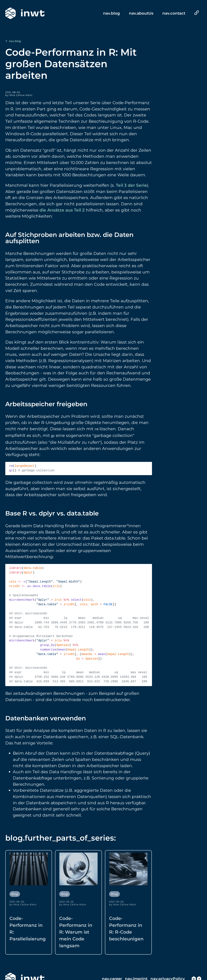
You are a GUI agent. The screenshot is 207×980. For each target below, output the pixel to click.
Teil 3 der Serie (131, 185)
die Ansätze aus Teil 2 (62, 210)
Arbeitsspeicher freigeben (46, 404)
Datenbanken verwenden (46, 717)
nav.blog (13, 41)
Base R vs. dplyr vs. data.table (52, 512)
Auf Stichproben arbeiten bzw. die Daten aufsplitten (69, 238)
